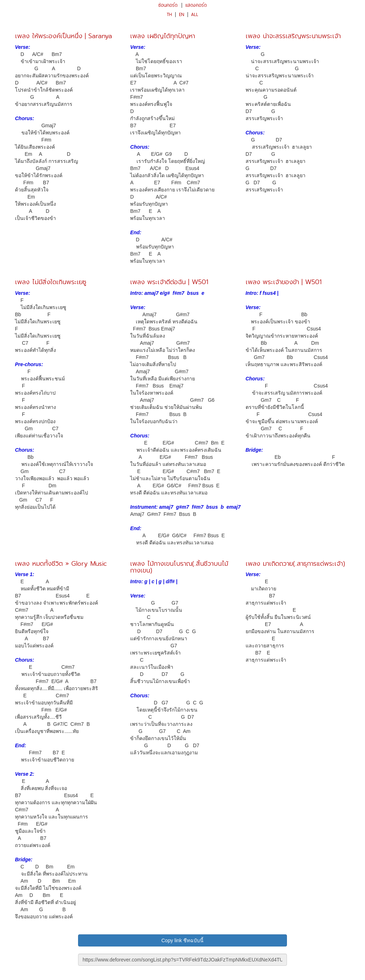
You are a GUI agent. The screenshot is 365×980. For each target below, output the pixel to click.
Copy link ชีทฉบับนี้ (182, 940)
